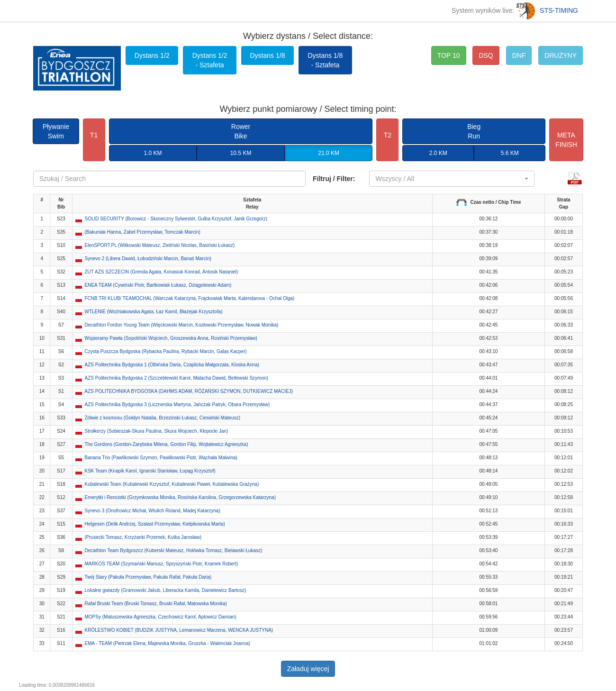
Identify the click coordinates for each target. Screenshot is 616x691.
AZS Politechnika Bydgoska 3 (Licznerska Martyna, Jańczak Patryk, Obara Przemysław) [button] (177, 405)
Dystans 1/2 (152, 55)
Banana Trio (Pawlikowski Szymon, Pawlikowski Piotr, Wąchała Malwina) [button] (161, 458)
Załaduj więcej (308, 669)
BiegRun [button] (474, 131)
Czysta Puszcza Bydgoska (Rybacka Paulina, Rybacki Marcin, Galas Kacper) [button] (166, 351)
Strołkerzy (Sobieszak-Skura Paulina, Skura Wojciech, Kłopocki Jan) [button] (157, 431)
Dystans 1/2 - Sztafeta (210, 60)
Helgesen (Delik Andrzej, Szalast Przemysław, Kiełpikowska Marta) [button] (155, 524)
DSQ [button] (486, 55)
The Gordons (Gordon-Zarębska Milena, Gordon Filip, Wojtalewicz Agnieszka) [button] (167, 444)
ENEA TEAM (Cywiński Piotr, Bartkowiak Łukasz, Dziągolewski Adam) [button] (158, 285)
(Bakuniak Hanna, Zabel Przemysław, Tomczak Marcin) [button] (143, 232)
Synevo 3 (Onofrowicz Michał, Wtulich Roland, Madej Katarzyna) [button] (153, 511)
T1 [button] (94, 135)
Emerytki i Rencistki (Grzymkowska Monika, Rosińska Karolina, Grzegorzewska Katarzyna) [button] (180, 497)
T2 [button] (388, 135)
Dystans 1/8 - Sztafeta (325, 60)
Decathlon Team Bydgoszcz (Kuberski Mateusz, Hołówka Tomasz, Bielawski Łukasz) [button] (174, 550)
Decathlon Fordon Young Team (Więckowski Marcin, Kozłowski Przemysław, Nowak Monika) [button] (182, 325)
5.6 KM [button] (510, 153)
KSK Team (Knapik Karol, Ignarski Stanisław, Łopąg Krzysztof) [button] (150, 471)
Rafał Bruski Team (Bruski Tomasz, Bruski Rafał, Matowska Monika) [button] (156, 604)
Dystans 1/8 (268, 55)
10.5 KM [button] (241, 153)
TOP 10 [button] (449, 55)
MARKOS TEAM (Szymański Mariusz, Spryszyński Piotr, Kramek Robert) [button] (162, 564)
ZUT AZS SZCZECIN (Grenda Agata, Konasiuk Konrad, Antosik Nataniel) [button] (162, 272)
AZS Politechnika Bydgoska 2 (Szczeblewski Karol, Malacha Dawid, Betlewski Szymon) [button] (177, 378)
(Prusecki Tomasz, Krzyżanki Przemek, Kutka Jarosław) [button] (143, 537)
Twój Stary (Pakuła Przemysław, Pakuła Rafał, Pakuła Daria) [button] (148, 577)
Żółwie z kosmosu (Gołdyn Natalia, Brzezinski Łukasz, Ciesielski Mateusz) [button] (163, 418)
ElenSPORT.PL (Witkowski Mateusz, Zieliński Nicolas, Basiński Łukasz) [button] (160, 245)
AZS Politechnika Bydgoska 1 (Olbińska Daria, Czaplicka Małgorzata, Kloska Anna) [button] (172, 365)
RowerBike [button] (241, 131)
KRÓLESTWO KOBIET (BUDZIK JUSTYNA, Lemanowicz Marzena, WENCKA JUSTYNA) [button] (179, 630)
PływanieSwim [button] (56, 131)
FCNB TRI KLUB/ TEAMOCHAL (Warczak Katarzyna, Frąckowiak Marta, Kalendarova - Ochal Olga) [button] (190, 298)
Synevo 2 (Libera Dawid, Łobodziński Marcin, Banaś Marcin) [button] (148, 259)
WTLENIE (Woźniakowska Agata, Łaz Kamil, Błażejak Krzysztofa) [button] (154, 312)
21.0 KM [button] (329, 153)
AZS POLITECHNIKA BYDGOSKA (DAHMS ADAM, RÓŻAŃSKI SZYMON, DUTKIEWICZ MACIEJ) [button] (189, 391)
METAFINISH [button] (566, 140)
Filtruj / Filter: (334, 179)
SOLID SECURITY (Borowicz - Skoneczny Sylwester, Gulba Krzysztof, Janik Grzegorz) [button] (176, 219)
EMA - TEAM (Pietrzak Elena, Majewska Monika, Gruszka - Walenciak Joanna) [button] (168, 643)
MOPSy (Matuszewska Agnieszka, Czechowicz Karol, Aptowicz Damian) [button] (161, 617)
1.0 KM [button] (153, 153)
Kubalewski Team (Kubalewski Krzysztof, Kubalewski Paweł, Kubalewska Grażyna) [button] (172, 484)
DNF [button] (519, 55)
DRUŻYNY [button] (561, 55)
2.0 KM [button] (438, 153)
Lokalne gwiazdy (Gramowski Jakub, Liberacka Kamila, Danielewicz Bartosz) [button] (166, 590)
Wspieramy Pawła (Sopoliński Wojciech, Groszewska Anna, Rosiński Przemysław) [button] (171, 338)
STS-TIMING (547, 10)
